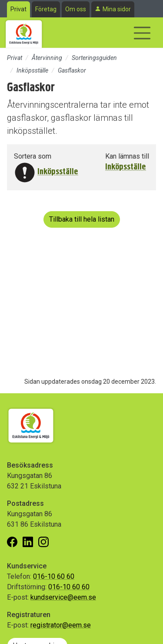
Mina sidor (117, 9)
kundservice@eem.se (63, 597)
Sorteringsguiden (94, 58)
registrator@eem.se (61, 625)
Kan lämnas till (127, 156)
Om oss (76, 9)
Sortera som (33, 156)
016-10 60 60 (54, 576)
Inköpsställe (32, 70)
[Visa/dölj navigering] (142, 33)
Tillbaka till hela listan (82, 219)
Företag (46, 9)
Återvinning (47, 58)
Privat (18, 9)
